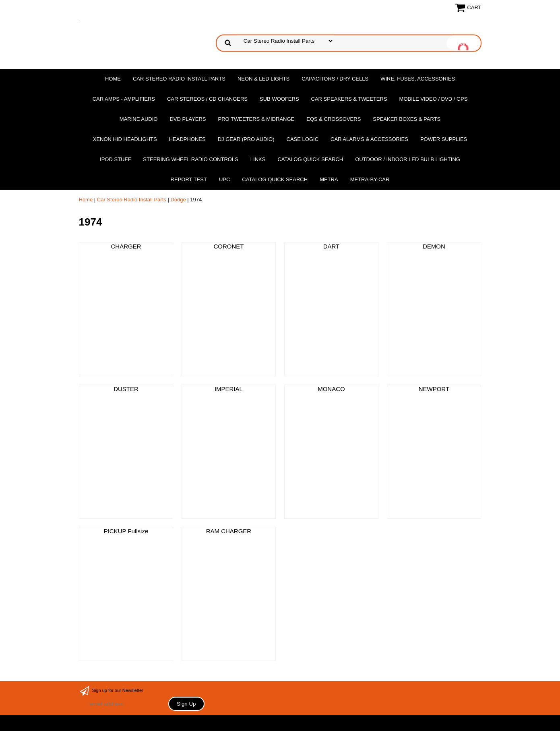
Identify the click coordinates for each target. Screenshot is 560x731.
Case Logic (303, 139)
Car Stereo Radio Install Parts (179, 79)
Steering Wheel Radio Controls (190, 159)
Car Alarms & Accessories (369, 139)
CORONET (228, 246)
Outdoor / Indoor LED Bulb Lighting (408, 159)
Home (113, 79)
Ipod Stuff (115, 159)
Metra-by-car (370, 179)
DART (332, 246)
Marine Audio (139, 119)
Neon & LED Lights (263, 79)
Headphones (187, 139)
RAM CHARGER (229, 531)
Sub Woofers (279, 99)
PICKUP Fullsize (126, 531)
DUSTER (126, 389)
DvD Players (188, 119)
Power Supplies (444, 139)
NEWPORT (434, 389)
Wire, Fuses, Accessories (418, 79)
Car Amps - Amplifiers (124, 99)
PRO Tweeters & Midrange (256, 119)
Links (258, 159)
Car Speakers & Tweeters (349, 99)
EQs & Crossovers (334, 119)
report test (189, 179)
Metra (329, 179)
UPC (224, 179)
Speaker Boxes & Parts (407, 119)
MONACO (331, 389)
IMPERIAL (229, 389)
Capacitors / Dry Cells (335, 79)
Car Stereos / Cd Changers (207, 99)
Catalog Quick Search (310, 159)
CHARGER (126, 246)
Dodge (178, 200)
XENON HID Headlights (125, 139)
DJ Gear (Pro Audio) (246, 139)
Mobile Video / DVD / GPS (434, 99)
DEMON (434, 246)
